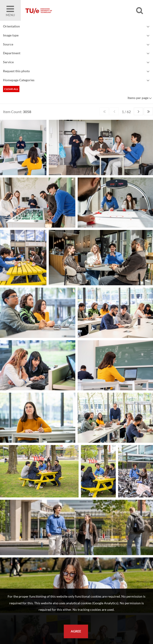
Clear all (11, 89)
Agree (76, 631)
